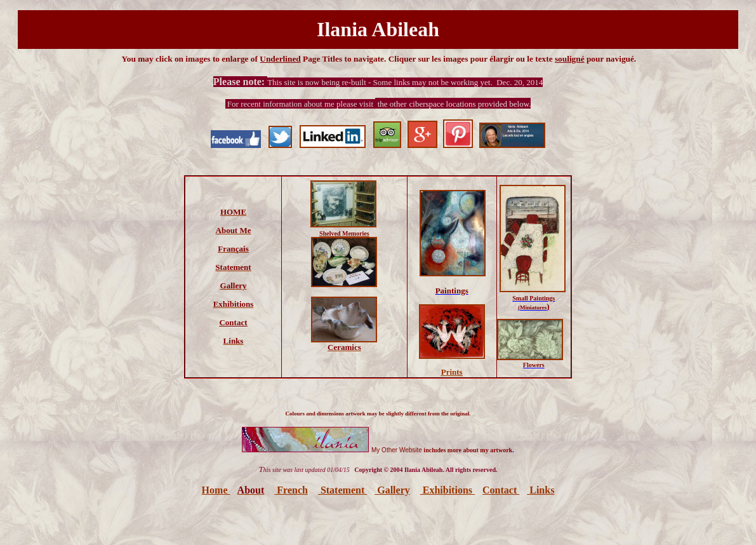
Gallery (392, 490)
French (291, 490)
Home (216, 490)
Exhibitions (448, 490)
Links (540, 490)
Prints (452, 372)
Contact (501, 490)
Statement (342, 490)
